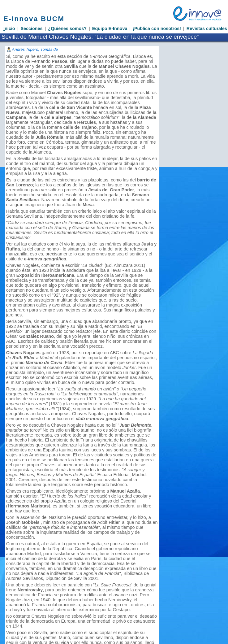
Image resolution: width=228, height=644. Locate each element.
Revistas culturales (207, 28)
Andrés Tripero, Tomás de (35, 49)
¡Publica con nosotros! (157, 28)
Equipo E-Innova (110, 28)
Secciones (31, 28)
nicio (9, 28)
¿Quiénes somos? (67, 28)
